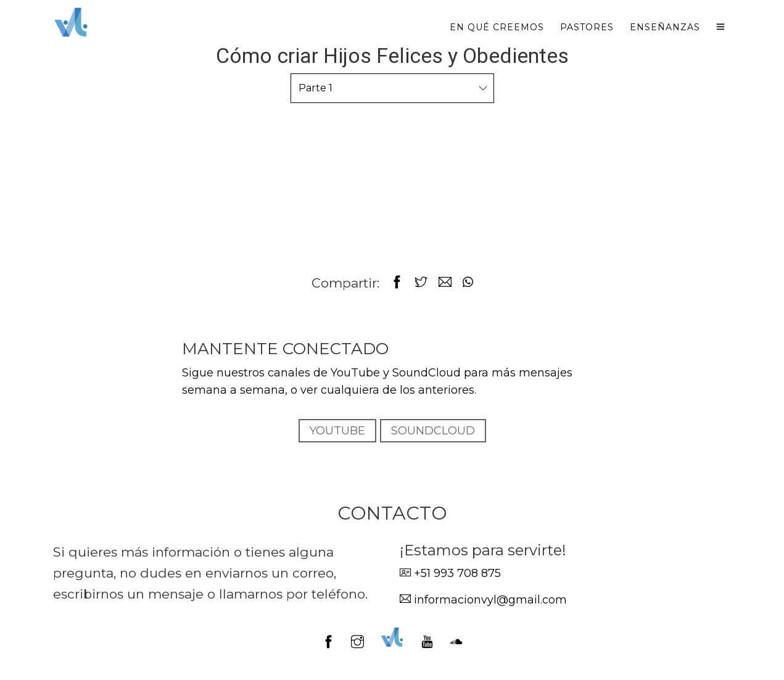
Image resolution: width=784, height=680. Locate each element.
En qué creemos (497, 27)
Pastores (587, 27)
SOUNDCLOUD (433, 431)
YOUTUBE (337, 431)
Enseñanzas (665, 27)
